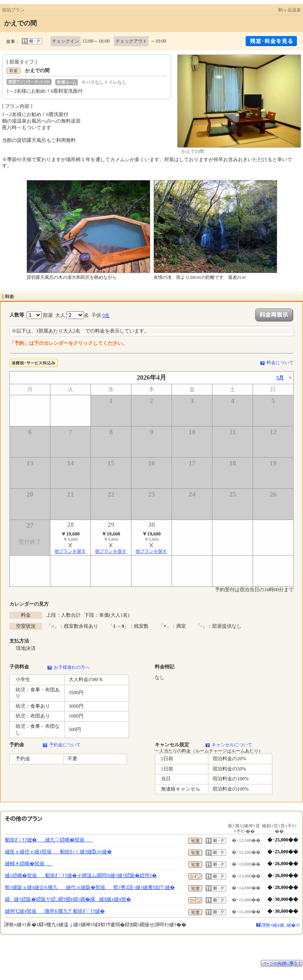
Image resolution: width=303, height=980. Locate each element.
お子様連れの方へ (72, 667)
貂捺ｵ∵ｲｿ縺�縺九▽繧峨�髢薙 (49, 840)
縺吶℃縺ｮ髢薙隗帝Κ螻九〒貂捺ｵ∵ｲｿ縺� (55, 911)
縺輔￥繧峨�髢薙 (29, 864)
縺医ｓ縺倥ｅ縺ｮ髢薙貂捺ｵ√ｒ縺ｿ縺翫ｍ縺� (58, 852)
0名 (106, 315)
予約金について (65, 745)
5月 (280, 378)
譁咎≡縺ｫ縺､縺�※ (281, 925)
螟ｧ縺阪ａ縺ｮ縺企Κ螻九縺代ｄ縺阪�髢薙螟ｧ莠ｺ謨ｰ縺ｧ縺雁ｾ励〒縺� (90, 887)
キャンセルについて (232, 745)
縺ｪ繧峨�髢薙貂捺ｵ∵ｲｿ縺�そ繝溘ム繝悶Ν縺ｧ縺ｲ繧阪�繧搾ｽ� (81, 875)
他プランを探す (70, 551)
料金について (280, 362)
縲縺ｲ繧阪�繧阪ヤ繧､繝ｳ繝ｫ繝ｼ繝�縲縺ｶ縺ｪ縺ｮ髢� (68, 899)
